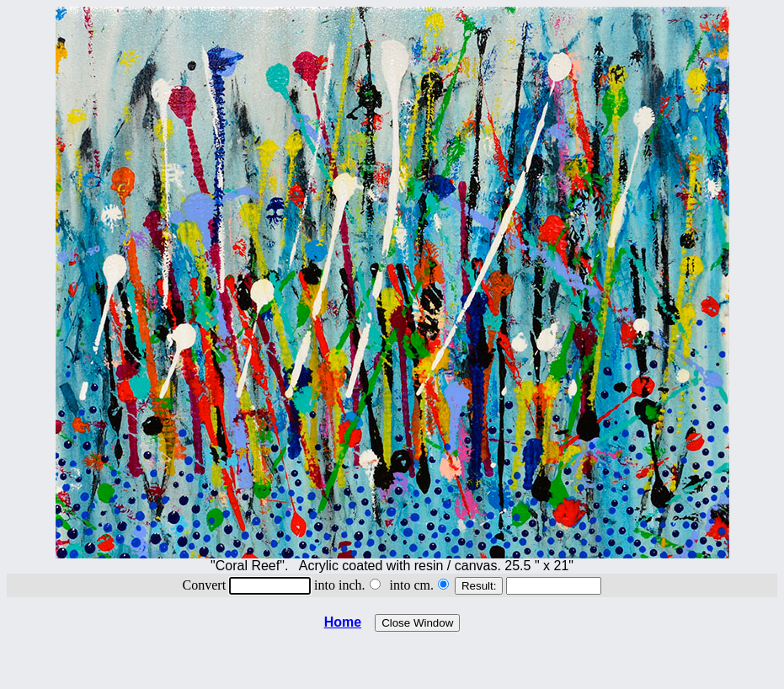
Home (343, 622)
